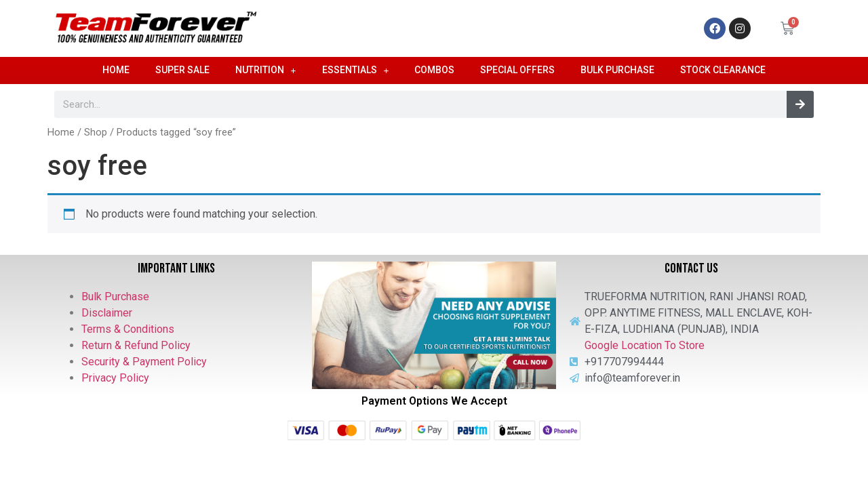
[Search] (800, 104)
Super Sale (182, 70)
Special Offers (517, 70)
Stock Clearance (723, 70)
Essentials (356, 70)
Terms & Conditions (128, 329)
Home (116, 70)
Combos (434, 70)
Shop (96, 132)
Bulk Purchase (617, 70)
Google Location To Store (645, 345)
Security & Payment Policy (144, 362)
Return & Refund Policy (136, 345)
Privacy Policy (115, 378)
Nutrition (266, 70)
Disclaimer (107, 313)
